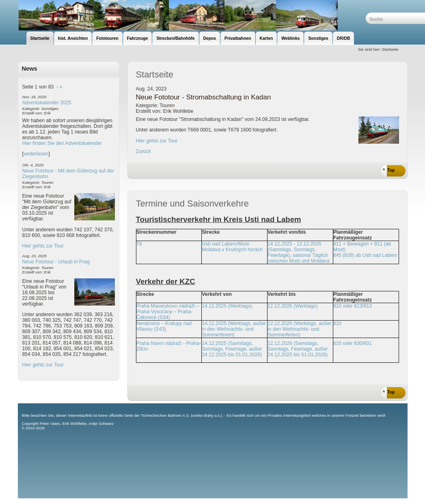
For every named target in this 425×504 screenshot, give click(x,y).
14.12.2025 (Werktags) (227, 306)
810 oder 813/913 (353, 306)
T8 (139, 244)
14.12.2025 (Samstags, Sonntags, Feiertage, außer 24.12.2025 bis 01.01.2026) (232, 349)
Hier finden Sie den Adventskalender (62, 143)
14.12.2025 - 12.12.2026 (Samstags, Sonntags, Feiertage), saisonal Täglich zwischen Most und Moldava (299, 252)
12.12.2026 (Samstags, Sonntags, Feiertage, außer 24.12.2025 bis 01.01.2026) (298, 349)
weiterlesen (36, 154)
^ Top (389, 170)
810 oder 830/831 (353, 343)
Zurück (143, 151)
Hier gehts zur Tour (43, 246)
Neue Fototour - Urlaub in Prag (56, 262)
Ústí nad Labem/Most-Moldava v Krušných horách (232, 247)
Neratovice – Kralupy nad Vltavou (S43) (164, 326)
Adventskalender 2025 (47, 103)
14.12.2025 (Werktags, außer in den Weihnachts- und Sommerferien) (234, 329)
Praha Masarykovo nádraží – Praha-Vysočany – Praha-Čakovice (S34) (168, 312)
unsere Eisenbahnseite (192, 15)
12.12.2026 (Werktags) (292, 306)
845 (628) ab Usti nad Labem (365, 255)
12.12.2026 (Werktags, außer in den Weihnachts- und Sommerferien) (300, 329)
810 (337, 323)
